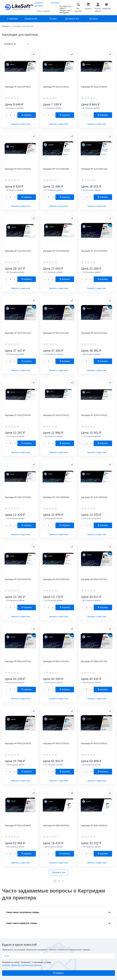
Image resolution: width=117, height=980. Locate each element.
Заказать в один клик (20, 124)
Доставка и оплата (74, 19)
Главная (5, 26)
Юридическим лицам (34, 19)
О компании (12, 19)
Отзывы (53, 19)
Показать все (58, 873)
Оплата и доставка (39, 4)
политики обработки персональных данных (22, 965)
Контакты (55, 3)
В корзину (27, 115)
